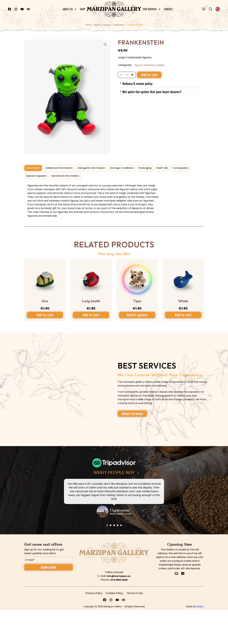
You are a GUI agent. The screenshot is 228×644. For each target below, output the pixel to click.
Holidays (107, 25)
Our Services (152, 9)
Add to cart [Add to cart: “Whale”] (183, 315)
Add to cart (149, 75)
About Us (70, 9)
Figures (97, 25)
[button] (161, 84)
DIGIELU (200, 606)
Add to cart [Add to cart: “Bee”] (45, 315)
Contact (168, 9)
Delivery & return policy (137, 84)
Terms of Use (135, 593)
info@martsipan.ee (119, 576)
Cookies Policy (114, 593)
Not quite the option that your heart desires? (152, 92)
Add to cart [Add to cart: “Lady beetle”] (91, 315)
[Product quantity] (127, 75)
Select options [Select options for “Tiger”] (137, 315)
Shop (83, 9)
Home (88, 25)
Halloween (119, 25)
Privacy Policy (94, 593)
